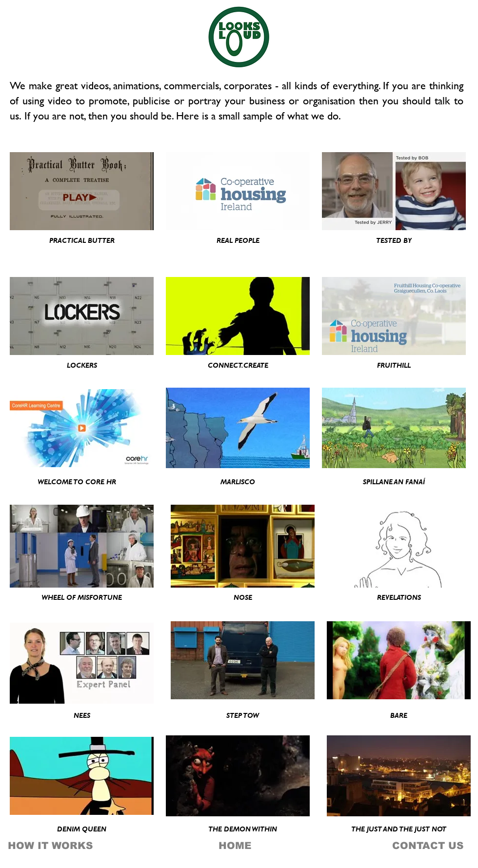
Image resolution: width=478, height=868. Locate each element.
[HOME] (235, 846)
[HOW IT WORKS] (50, 846)
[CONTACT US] (422, 846)
